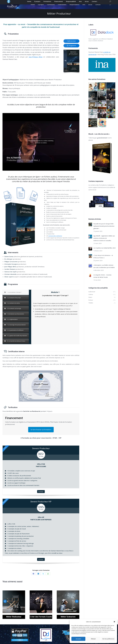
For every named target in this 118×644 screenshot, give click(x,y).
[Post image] (90, 228)
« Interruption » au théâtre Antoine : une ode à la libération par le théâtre (104, 269)
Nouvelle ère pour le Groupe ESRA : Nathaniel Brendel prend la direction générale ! (104, 229)
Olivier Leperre (9, 280)
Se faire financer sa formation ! (41, 433)
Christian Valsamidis (10, 277)
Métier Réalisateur (14, 620)
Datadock (110, 42)
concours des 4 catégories (55, 239)
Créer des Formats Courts (41, 620)
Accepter (78, 639)
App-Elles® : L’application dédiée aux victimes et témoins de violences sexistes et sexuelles (104, 241)
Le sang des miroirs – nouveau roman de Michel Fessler (102, 279)
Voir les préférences (108, 639)
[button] (114, 622)
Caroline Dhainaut (10, 272)
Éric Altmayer (8, 262)
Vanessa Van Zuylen (10, 275)
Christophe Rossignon (11, 267)
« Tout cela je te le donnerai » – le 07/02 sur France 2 (103, 260)
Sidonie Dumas (9, 260)
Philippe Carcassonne (11, 265)
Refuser (93, 639)
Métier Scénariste (68, 620)
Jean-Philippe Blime (36, 60)
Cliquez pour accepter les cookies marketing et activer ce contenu (41, 145)
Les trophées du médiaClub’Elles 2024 (104, 251)
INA (114, 58)
